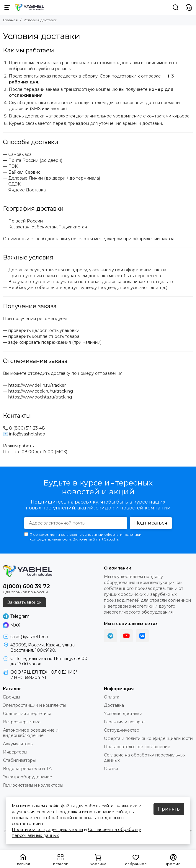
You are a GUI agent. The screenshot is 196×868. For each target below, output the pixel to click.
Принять (169, 809)
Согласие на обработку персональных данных (145, 758)
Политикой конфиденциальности (47, 830)
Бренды (12, 697)
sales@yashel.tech (29, 637)
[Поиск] (176, 7)
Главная (10, 20)
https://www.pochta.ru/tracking (40, 397)
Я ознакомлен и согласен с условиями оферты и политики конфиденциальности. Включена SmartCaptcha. (83, 537)
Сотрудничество (122, 730)
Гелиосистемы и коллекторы (33, 785)
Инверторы (15, 752)
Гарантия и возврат (124, 722)
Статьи (111, 769)
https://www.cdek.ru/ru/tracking (41, 391)
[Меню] (7, 7)
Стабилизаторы (19, 760)
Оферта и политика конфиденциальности (148, 738)
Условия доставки (123, 714)
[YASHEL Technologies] (30, 7)
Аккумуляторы (18, 744)
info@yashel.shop (27, 434)
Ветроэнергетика (22, 722)
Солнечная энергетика (27, 714)
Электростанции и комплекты (35, 705)
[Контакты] (189, 7)
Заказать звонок (24, 602)
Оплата (112, 697)
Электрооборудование (28, 777)
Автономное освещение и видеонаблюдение (31, 733)
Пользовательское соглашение (137, 747)
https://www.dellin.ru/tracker (37, 385)
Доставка (114, 705)
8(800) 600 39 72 (26, 586)
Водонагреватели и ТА (27, 769)
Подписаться (151, 523)
